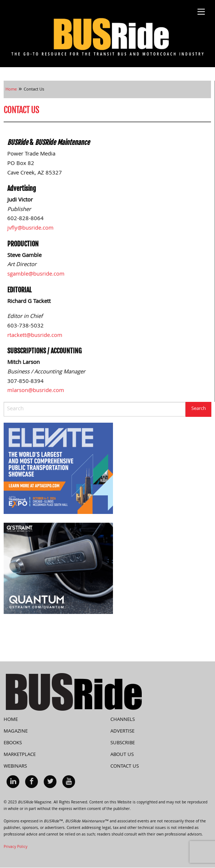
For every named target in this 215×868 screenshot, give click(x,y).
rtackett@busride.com (35, 336)
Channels (123, 720)
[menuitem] (13, 782)
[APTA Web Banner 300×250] (58, 469)
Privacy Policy (15, 847)
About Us (122, 755)
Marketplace (20, 755)
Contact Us (125, 767)
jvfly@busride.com (30, 228)
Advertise (122, 731)
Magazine (16, 731)
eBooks (13, 743)
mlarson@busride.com (36, 391)
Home (11, 720)
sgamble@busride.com (36, 274)
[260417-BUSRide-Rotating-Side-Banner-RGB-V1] (58, 569)
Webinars (15, 767)
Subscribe (123, 743)
